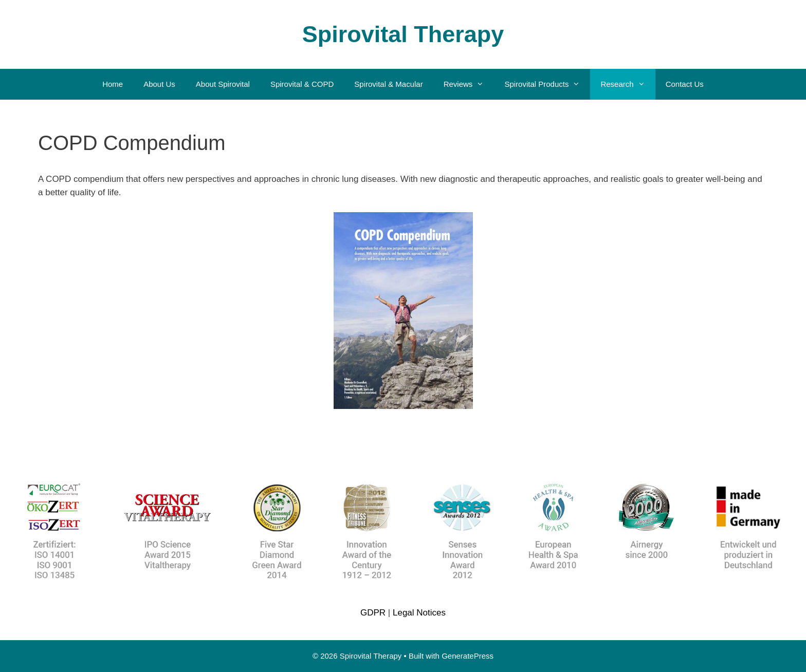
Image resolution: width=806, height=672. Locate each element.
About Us (159, 84)
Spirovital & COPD (302, 84)
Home (113, 84)
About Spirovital (223, 84)
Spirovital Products (547, 84)
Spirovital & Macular (388, 84)
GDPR (373, 613)
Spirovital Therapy (403, 34)
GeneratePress (468, 656)
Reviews (469, 84)
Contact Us (685, 84)
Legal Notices (419, 613)
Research (628, 84)
